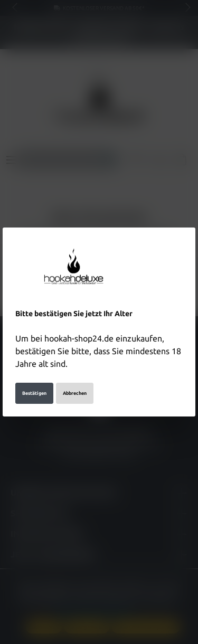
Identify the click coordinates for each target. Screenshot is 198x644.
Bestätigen (34, 393)
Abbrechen (75, 393)
